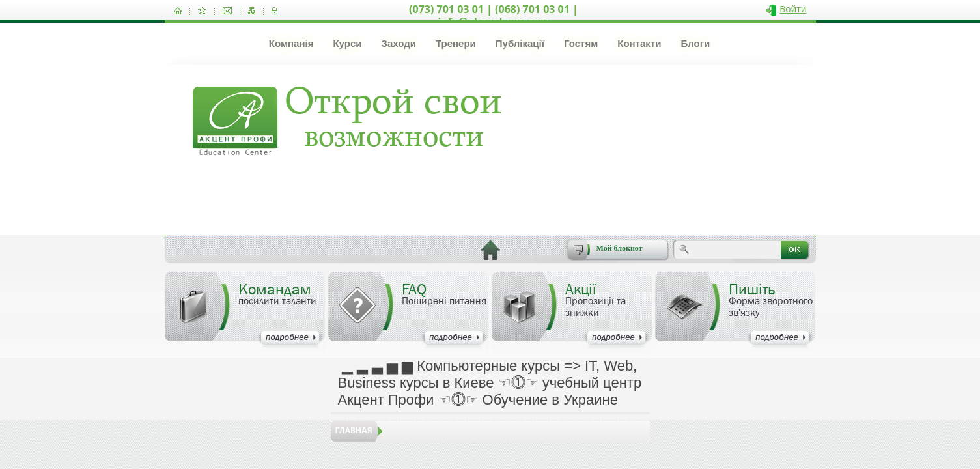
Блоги (695, 43)
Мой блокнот (620, 248)
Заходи (398, 43)
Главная (354, 430)
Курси (347, 43)
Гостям (581, 43)
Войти (793, 9)
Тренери (456, 43)
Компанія (291, 43)
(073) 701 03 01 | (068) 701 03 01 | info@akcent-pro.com (494, 15)
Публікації (520, 43)
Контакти (639, 43)
